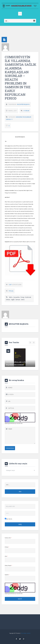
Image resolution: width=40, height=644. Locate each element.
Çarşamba (16, 297)
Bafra (11, 297)
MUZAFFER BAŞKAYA (23, 104)
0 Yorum (26, 111)
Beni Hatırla (8, 519)
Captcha (7, 575)
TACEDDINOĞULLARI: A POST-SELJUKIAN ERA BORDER (17, 363)
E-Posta (7, 547)
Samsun (18, 300)
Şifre (6, 556)
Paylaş (11, 291)
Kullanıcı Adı (8, 538)
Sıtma (23, 300)
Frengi (22, 297)
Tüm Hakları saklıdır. (26, 633)
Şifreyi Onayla (8, 565)
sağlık (13, 300)
